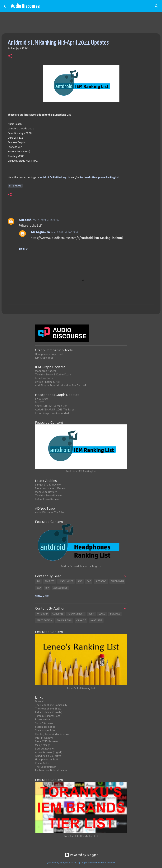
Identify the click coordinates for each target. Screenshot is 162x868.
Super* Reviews (44, 723)
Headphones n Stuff (47, 759)
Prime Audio (42, 763)
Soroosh (25, 220)
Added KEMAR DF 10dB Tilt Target (55, 409)
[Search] (157, 6)
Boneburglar (64, 620)
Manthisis (96, 620)
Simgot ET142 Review (48, 485)
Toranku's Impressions (48, 716)
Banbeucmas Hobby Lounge (51, 770)
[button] (10, 56)
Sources (49, 581)
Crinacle (81, 620)
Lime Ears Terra (44, 378)
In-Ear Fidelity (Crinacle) (49, 712)
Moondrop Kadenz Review (50, 488)
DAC (89, 581)
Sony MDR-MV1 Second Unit (51, 406)
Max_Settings (43, 745)
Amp (80, 581)
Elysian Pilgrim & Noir (48, 382)
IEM (38, 581)
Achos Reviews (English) (49, 752)
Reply (23, 249)
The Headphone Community (51, 705)
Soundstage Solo (45, 730)
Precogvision (44, 620)
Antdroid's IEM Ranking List (55, 178)
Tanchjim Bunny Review (48, 495)
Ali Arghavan (40, 232)
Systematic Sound (45, 727)
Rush (91, 614)
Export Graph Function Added (52, 413)
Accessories (60, 588)
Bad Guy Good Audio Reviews (52, 734)
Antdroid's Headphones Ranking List (81, 566)
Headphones (66, 581)
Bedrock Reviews (45, 749)
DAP (39, 588)
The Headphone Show (48, 709)
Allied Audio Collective (48, 756)
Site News (15, 186)
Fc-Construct (76, 614)
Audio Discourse (25, 6)
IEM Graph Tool (44, 358)
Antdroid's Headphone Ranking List (99, 178)
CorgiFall (58, 614)
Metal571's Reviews (46, 741)
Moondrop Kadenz (46, 371)
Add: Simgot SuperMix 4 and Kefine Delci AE (61, 385)
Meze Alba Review (46, 492)
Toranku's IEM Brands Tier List (81, 836)
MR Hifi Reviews (44, 738)
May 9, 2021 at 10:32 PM (65, 232)
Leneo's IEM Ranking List (81, 688)
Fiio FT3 (40, 402)
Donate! (40, 701)
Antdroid (42, 614)
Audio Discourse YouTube (50, 512)
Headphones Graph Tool (49, 354)
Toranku (115, 614)
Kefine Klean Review (47, 499)
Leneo (102, 614)
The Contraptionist (46, 767)
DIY (47, 588)
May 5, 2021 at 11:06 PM (46, 220)
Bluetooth (117, 581)
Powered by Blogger (81, 855)
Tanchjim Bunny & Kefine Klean (53, 374)
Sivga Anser (42, 399)
